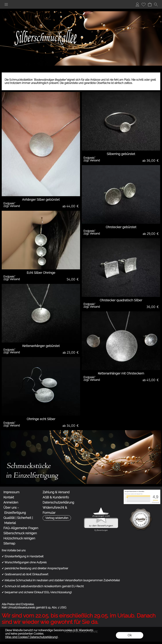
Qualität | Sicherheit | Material (18, 520)
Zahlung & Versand (56, 492)
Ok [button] (130, 635)
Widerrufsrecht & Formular (55, 510)
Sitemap (9, 543)
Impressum (11, 492)
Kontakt (9, 497)
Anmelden (137, 4)
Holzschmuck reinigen (19, 538)
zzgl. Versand (12, 206)
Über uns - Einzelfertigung (15, 510)
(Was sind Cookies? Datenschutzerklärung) (31, 637)
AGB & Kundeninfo (56, 497)
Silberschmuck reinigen (20, 533)
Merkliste (144, 4)
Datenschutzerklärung (58, 502)
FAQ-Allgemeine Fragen (21, 528)
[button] (6, 4)
